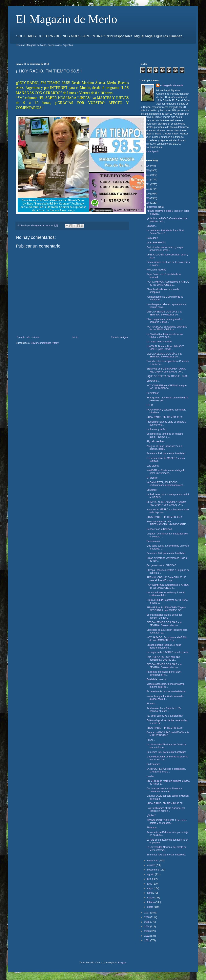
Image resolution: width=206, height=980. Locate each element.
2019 (147, 198)
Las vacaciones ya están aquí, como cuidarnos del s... (166, 594)
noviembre (153, 861)
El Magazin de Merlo (67, 19)
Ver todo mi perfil (150, 151)
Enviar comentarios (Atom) (45, 343)
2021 (147, 189)
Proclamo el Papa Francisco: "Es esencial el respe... (164, 710)
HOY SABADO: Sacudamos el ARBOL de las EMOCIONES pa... (167, 328)
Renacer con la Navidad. (160, 529)
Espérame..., (153, 381)
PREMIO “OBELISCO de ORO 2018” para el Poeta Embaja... (166, 579)
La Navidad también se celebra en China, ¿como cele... (165, 336)
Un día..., (151, 776)
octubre (151, 865)
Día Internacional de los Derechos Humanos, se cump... (165, 790)
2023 (147, 180)
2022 (147, 184)
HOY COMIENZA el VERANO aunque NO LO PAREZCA (167, 387)
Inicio (75, 337)
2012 (147, 936)
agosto (151, 874)
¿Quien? (151, 815)
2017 (147, 913)
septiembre (153, 870)
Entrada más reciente (28, 337)
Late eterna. (153, 466)
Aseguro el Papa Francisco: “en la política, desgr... (165, 448)
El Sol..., (151, 740)
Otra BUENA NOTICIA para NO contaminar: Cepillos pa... (163, 658)
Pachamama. (154, 541)
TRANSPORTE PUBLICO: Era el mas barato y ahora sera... (167, 822)
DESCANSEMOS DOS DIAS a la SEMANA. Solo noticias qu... (164, 313)
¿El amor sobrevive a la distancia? (165, 716)
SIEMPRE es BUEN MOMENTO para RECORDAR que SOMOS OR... (166, 370)
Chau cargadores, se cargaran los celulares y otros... (165, 321)
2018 (147, 203)
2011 (147, 940)
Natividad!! (152, 238)
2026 (147, 166)
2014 (147, 927)
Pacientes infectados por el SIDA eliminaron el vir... (164, 673)
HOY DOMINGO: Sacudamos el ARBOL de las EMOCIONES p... (168, 283)
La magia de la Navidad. (159, 342)
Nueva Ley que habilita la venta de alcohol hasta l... (165, 698)
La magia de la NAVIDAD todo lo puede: (168, 652)
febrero (151, 902)
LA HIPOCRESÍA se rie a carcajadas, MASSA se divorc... (166, 770)
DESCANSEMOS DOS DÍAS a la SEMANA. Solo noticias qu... (164, 355)
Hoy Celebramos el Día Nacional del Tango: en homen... (166, 810)
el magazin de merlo (172, 85)
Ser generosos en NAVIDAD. (162, 565)
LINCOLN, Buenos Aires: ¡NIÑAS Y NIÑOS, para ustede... (165, 348)
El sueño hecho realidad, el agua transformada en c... (164, 646)
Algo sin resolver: (156, 441)
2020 (147, 194)
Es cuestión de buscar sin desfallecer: (166, 691)
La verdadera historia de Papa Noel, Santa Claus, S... (166, 232)
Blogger (122, 963)
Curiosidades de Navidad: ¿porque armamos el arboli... (165, 249)
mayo (150, 888)
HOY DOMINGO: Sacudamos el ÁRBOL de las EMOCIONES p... (168, 586)
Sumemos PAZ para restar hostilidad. (166, 553)
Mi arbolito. (152, 478)
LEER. (150, 405)
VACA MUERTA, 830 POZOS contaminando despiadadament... (166, 484)
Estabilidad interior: (157, 679)
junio (150, 884)
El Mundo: (152, 490)
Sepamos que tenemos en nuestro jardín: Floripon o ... (165, 435)
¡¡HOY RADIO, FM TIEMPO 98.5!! (165, 417)
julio (150, 879)
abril (150, 893)
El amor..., (152, 226)
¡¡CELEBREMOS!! (156, 243)
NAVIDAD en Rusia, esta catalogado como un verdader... (166, 472)
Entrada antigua (119, 337)
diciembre (153, 207)
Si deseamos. (154, 764)
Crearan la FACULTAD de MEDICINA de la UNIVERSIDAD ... (168, 734)
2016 (147, 917)
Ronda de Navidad (156, 270)
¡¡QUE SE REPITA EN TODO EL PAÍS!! (167, 376)
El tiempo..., (153, 828)
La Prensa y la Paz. (157, 429)
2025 (147, 170)
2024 (147, 175)
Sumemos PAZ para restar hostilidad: (166, 453)
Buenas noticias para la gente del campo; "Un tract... (164, 616)
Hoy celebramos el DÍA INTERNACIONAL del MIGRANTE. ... (168, 523)
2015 (147, 922)
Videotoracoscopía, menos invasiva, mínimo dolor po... (166, 685)
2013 (147, 931)
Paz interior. (153, 393)
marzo (151, 898)
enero (151, 907)
